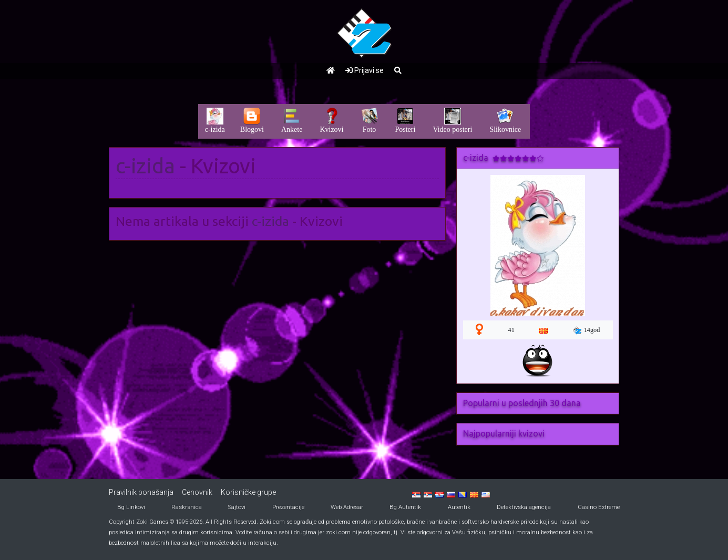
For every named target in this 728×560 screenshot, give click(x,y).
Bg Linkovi (131, 507)
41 (511, 330)
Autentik (459, 507)
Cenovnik (197, 492)
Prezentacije (288, 507)
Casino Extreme (599, 507)
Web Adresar (347, 507)
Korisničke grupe (248, 492)
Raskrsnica (187, 507)
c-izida (145, 166)
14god (587, 330)
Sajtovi (237, 507)
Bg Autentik (405, 507)
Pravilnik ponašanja (141, 492)
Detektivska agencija (524, 507)
